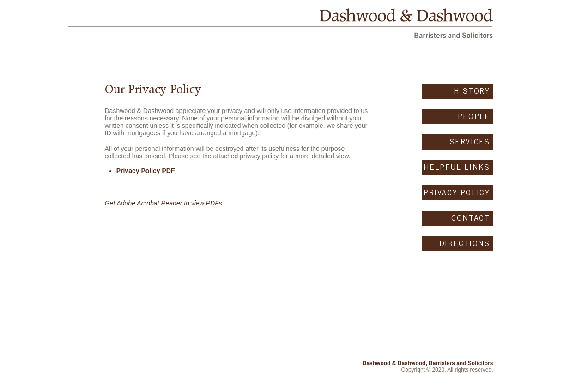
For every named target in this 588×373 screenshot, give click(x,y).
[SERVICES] (457, 142)
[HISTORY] (457, 91)
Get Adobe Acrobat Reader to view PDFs (164, 203)
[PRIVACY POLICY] (457, 193)
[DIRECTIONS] (457, 244)
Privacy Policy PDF (146, 171)
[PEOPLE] (457, 117)
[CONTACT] (457, 218)
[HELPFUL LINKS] (457, 167)
